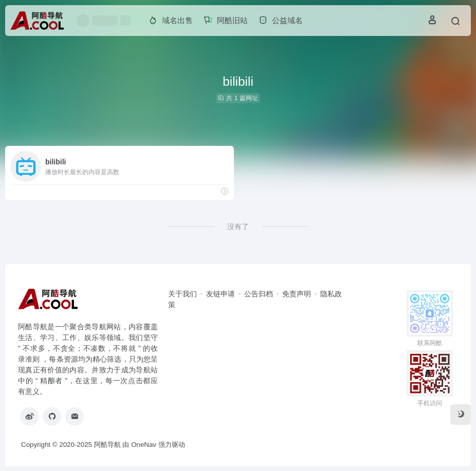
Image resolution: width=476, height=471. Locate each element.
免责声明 (297, 294)
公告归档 (259, 294)
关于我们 (182, 294)
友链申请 (221, 294)
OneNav (144, 445)
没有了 (238, 227)
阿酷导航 (107, 445)
